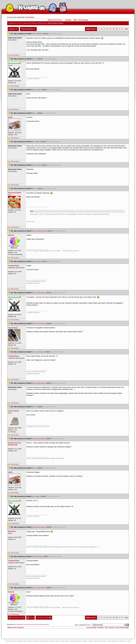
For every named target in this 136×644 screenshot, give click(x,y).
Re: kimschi (36, 90)
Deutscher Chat (11, 641)
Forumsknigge (83, 20)
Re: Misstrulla (37, 557)
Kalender (68, 20)
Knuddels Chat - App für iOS (48, 641)
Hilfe (75, 20)
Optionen (13, 29)
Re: (34, 59)
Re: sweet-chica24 (39, 439)
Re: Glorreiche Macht (39, 231)
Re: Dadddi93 (37, 34)
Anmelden (30, 17)
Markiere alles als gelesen (16, 627)
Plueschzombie (44, 624)
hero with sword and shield (32, 624)
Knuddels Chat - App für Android (27, 641)
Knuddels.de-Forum (15, 23)
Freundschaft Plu (76, 641)
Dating (91, 641)
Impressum (123, 641)
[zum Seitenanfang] (13, 55)
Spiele (85, 641)
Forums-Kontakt (92, 627)
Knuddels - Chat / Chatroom (106, 627)
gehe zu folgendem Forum (82, 625)
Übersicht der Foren (55, 20)
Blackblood (20, 624)
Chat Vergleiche (113, 641)
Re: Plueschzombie (39, 324)
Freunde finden (64, 641)
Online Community (100, 641)
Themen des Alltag (29, 23)
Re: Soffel (36, 142)
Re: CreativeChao (39, 293)
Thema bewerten (28, 29)
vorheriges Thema (16, 618)
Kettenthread (42, 23)
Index (30, 618)
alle (126, 29)
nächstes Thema (44, 618)
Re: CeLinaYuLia (38, 352)
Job (129, 641)
